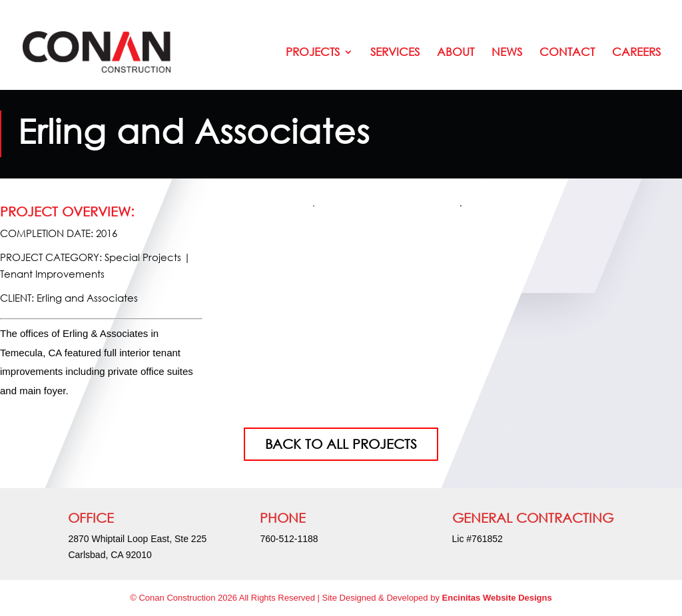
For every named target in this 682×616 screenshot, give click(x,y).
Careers (636, 53)
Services (395, 53)
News (507, 53)
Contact (567, 53)
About (456, 53)
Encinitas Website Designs (497, 598)
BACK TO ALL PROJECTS (341, 444)
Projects (313, 53)
